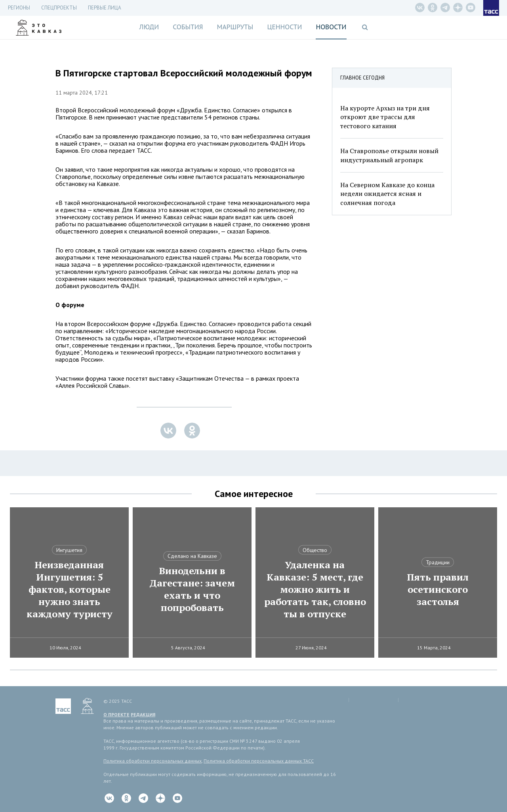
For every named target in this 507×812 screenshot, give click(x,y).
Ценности (284, 27)
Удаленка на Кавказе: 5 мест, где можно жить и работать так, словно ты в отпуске (315, 589)
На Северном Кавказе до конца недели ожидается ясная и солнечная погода (387, 194)
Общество (315, 550)
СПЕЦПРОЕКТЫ (59, 8)
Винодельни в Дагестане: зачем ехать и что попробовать (192, 589)
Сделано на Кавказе (192, 556)
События (188, 27)
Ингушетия (69, 550)
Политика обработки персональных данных (152, 761)
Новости (331, 27)
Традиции (438, 562)
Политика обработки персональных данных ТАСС (259, 761)
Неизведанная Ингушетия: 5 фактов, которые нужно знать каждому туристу (70, 589)
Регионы (19, 8)
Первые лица (105, 8)
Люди (149, 27)
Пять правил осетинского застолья (438, 589)
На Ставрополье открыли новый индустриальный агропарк (389, 155)
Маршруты (235, 27)
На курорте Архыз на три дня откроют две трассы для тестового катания (385, 117)
